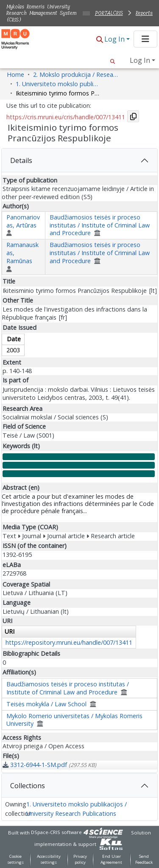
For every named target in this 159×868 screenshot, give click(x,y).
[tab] (79, 160)
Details (21, 160)
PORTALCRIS (109, 13)
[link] (49, 765)
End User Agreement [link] (111, 860)
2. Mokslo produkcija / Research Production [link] (75, 74)
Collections (28, 786)
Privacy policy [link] (80, 860)
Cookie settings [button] (15, 860)
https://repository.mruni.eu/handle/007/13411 (69, 642)
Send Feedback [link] (144, 860)
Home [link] (15, 74)
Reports (144, 13)
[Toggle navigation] (145, 39)
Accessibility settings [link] (49, 860)
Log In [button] (115, 39)
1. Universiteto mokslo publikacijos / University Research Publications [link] (58, 84)
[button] (100, 40)
